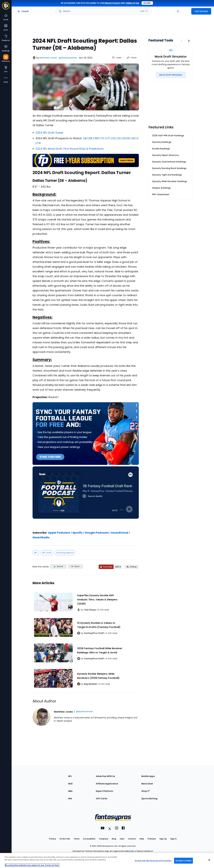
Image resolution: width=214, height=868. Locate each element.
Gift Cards (102, 799)
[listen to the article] (117, 58)
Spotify (77, 533)
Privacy (53, 839)
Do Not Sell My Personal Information (153, 860)
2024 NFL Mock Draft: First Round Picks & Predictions (70, 149)
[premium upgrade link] (186, 11)
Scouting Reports (65, 553)
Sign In (174, 839)
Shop (145, 791)
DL (120, 138)
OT (108, 138)
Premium (152, 839)
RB (91, 138)
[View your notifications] (178, 11)
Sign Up (163, 839)
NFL (36, 553)
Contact (132, 839)
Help (142, 839)
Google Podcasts (97, 533)
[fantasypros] (86, 496)
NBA (70, 791)
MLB (70, 784)
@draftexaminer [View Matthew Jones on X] (68, 58)
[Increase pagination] (189, 41)
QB (85, 138)
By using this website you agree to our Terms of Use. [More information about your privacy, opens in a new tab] (32, 865)
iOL (114, 138)
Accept (147, 3)
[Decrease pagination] (181, 41)
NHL (70, 799)
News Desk (147, 784)
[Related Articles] (86, 634)
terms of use (132, 3)
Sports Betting (149, 799)
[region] (107, 860)
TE (103, 138)
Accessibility (89, 839)
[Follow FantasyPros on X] (131, 567)
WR (97, 138)
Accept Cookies (184, 860)
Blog (114, 839)
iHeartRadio (41, 537)
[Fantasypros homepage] (6, 7)
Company (104, 839)
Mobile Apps (148, 776)
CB (39, 143)
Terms (77, 839)
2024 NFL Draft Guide (49, 133)
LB (133, 138)
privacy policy (112, 3)
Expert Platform (104, 791)
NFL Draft (47, 553)
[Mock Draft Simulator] (171, 75)
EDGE (127, 138)
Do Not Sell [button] (65, 839)
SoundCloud (120, 533)
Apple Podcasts (59, 533)
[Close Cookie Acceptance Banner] (209, 860)
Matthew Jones (48, 58)
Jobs (122, 839)
